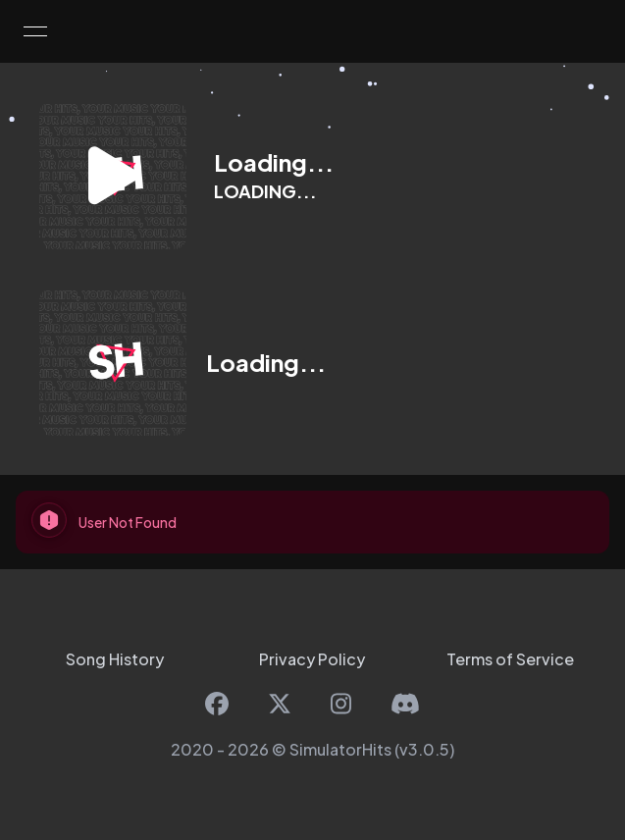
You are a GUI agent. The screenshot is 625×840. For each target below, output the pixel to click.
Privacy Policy (312, 659)
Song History (115, 659)
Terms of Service (510, 659)
